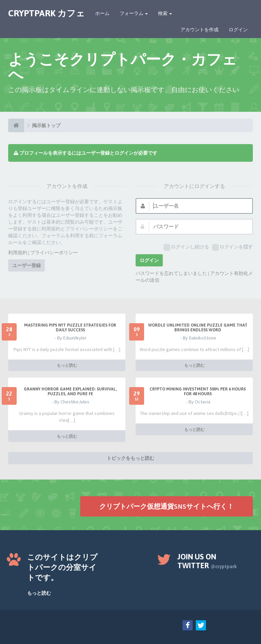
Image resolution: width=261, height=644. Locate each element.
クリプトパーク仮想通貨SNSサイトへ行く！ (167, 506)
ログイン (238, 30)
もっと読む (67, 365)
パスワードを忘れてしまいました (171, 273)
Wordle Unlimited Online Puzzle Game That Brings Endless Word (198, 328)
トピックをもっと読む (130, 458)
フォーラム (134, 13)
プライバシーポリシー (54, 253)
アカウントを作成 (199, 30)
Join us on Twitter (207, 561)
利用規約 (18, 253)
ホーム (102, 13)
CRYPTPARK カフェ (47, 13)
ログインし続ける (186, 247)
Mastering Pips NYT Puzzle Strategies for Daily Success (70, 328)
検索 (165, 13)
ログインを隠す (232, 247)
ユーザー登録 (27, 265)
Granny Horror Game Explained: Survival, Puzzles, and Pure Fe (70, 391)
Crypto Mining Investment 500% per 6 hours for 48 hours (198, 391)
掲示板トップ (46, 125)
